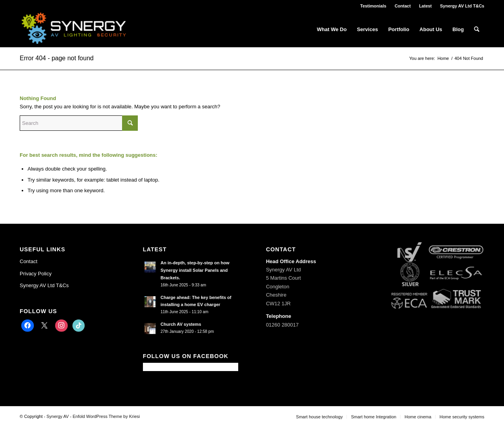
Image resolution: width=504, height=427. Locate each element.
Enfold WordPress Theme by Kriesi (106, 416)
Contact (403, 6)
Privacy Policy (36, 274)
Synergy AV (58, 416)
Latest (425, 6)
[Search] (477, 30)
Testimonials (373, 6)
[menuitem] (373, 6)
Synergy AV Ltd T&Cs (462, 6)
